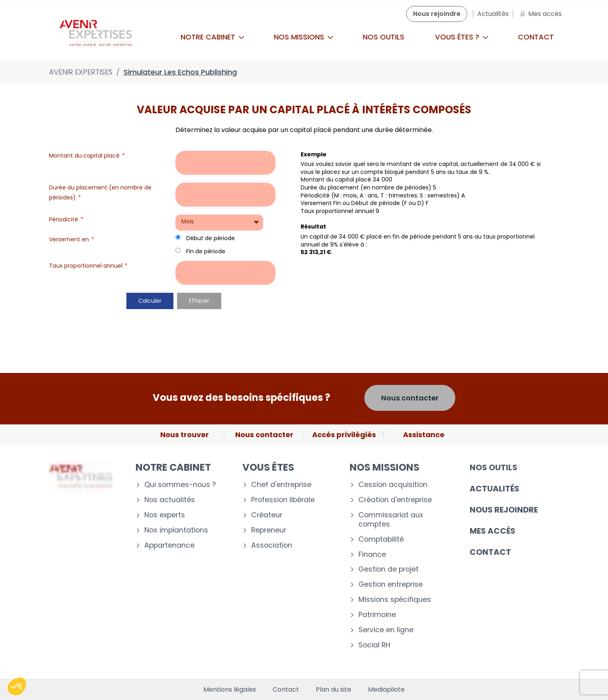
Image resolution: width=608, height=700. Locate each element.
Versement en (72, 239)
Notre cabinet (213, 37)
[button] (17, 686)
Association (272, 545)
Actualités (495, 489)
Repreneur (269, 530)
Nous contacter (410, 398)
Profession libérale (283, 500)
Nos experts (165, 515)
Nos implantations (176, 530)
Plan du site (334, 690)
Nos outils (384, 37)
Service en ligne (386, 630)
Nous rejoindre (504, 510)
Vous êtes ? (462, 37)
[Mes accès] (539, 14)
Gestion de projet (389, 569)
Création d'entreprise (395, 500)
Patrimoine (377, 615)
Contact (536, 37)
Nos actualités (170, 500)
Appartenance (169, 545)
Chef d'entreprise (281, 485)
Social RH (374, 645)
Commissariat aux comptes (391, 520)
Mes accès (493, 531)
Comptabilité (381, 539)
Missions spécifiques (395, 600)
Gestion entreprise (391, 585)
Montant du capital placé (87, 156)
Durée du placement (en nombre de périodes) (100, 192)
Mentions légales (230, 690)
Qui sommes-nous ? (180, 485)
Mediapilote (386, 690)
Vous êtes (268, 467)
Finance (372, 555)
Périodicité (66, 219)
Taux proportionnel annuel (88, 266)
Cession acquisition (393, 485)
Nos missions (304, 37)
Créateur (267, 515)
